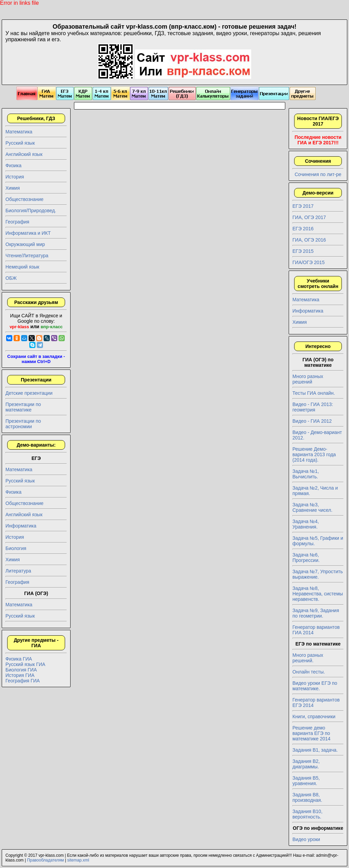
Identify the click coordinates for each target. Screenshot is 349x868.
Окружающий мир (25, 244)
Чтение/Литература (27, 256)
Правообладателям (45, 860)
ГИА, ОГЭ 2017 (309, 217)
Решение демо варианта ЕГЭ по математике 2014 (312, 733)
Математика (19, 132)
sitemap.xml (78, 860)
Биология (16, 548)
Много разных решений (308, 379)
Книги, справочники (314, 717)
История (15, 177)
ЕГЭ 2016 (303, 229)
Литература (18, 571)
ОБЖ (11, 278)
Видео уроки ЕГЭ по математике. (315, 686)
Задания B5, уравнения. (306, 781)
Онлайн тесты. (309, 672)
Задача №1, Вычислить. (306, 474)
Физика (13, 165)
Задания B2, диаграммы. (306, 764)
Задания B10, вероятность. (307, 814)
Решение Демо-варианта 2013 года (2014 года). (314, 454)
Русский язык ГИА (25, 664)
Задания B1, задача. (315, 750)
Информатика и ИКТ (28, 233)
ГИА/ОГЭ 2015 (308, 262)
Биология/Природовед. (31, 211)
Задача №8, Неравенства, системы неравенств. (318, 594)
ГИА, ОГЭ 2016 (309, 240)
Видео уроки (306, 839)
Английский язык (24, 154)
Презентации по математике (23, 407)
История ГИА (20, 675)
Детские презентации (29, 393)
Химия (13, 188)
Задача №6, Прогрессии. (306, 558)
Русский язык (20, 143)
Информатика (21, 526)
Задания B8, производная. (307, 797)
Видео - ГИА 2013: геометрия (313, 407)
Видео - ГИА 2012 (312, 421)
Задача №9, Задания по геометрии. (316, 613)
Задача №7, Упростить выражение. (318, 574)
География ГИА (23, 681)
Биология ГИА (21, 670)
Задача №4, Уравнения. (306, 524)
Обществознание (25, 199)
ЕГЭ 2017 (303, 206)
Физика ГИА (19, 659)
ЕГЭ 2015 (303, 251)
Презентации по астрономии (23, 424)
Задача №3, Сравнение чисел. (312, 507)
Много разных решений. (308, 658)
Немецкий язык (22, 267)
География (17, 222)
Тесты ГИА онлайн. (314, 393)
